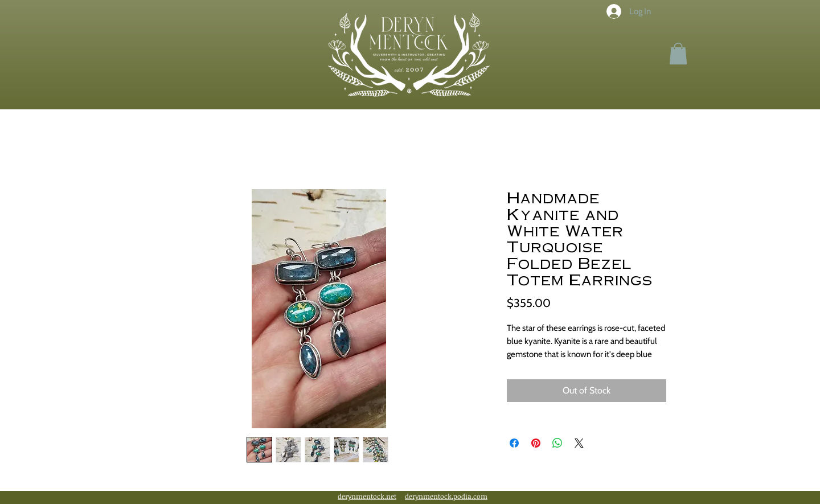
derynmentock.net (367, 496)
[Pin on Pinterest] (536, 443)
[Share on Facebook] (514, 443)
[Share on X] (579, 443)
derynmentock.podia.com (446, 496)
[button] (678, 54)
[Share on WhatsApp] (557, 443)
